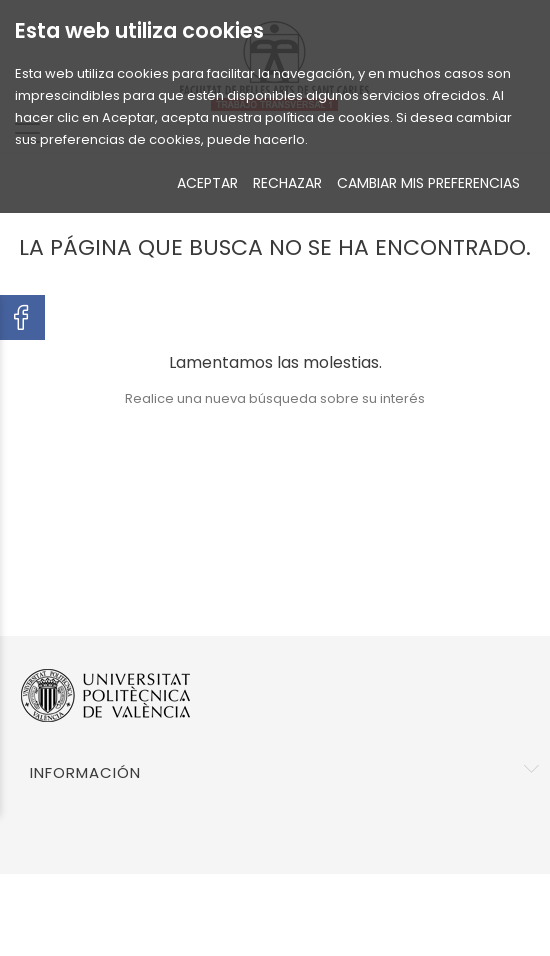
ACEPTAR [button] (207, 183)
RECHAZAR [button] (287, 183)
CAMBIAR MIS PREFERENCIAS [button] (428, 183)
